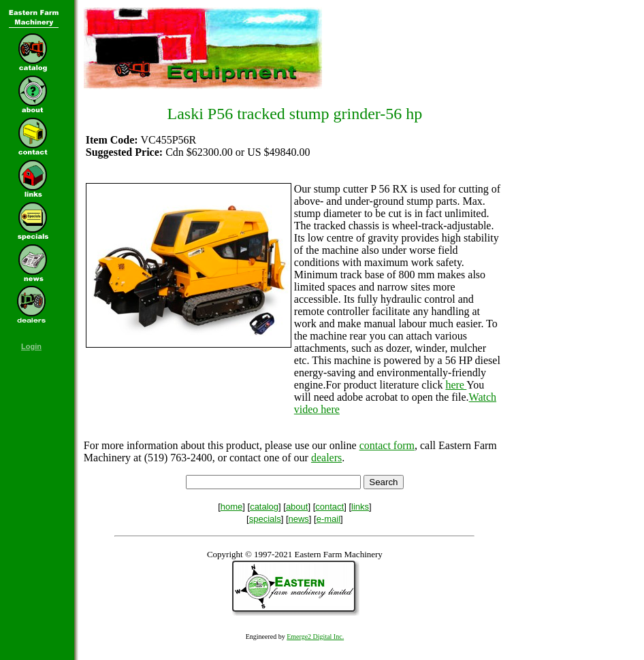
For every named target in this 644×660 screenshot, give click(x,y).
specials (265, 519)
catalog (264, 507)
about (297, 507)
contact (329, 507)
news (299, 519)
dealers (326, 458)
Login (31, 346)
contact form (387, 445)
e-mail (328, 519)
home (232, 507)
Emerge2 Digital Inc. (315, 637)
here (456, 385)
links (360, 507)
